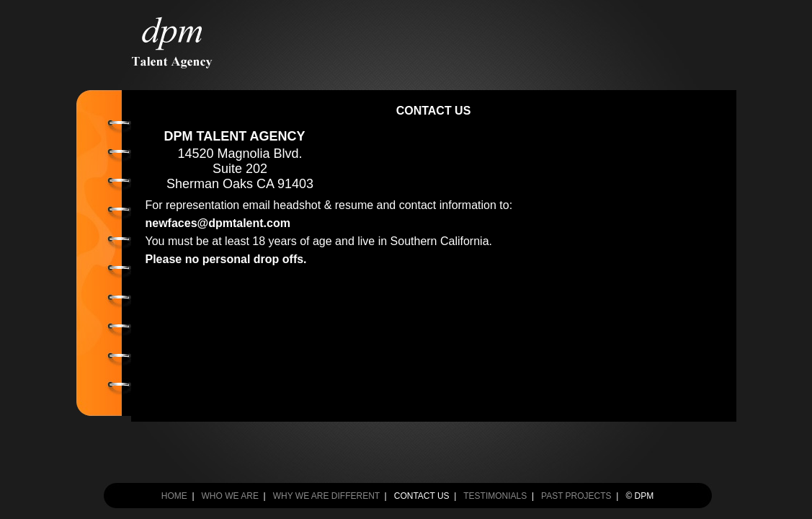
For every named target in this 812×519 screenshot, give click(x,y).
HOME (174, 496)
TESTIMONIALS (495, 496)
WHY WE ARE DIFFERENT (326, 496)
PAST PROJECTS (576, 496)
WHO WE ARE (230, 496)
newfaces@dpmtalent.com (218, 223)
